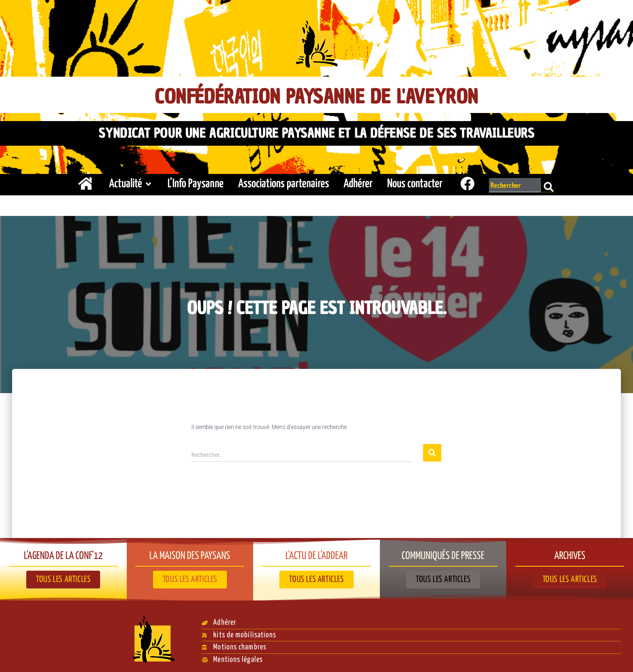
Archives (570, 553)
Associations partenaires (284, 182)
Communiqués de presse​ (443, 553)
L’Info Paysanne (196, 182)
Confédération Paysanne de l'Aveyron (317, 95)
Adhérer (358, 182)
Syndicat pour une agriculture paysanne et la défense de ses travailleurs (316, 132)
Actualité (131, 182)
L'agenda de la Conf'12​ (63, 553)
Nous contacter (415, 182)
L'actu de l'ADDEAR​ (316, 553)
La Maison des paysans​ (190, 553)
